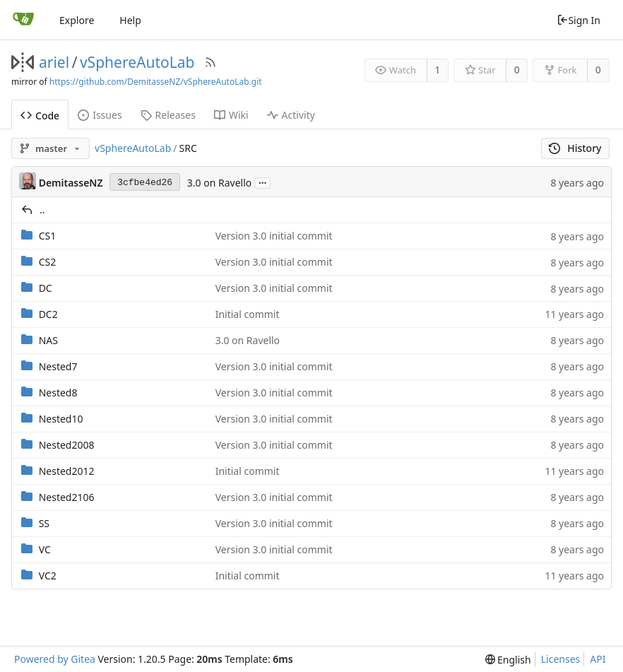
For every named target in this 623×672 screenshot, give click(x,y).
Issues (100, 115)
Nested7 (58, 366)
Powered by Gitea (55, 659)
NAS (48, 340)
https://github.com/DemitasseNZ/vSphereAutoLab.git (156, 82)
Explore (77, 20)
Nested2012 (67, 471)
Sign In (578, 20)
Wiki (231, 115)
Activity (291, 115)
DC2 (48, 314)
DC (46, 288)
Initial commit (248, 314)
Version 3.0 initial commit (274, 236)
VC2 (48, 576)
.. (42, 210)
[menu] (508, 660)
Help (130, 20)
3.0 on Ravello (219, 183)
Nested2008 (67, 445)
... (263, 182)
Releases (168, 115)
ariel (54, 62)
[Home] (23, 20)
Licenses (561, 659)
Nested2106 (67, 497)
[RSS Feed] (210, 62)
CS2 (48, 262)
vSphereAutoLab (137, 62)
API (598, 659)
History (575, 148)
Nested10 (61, 419)
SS (44, 523)
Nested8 (58, 393)
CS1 (48, 236)
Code (40, 116)
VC (45, 549)
